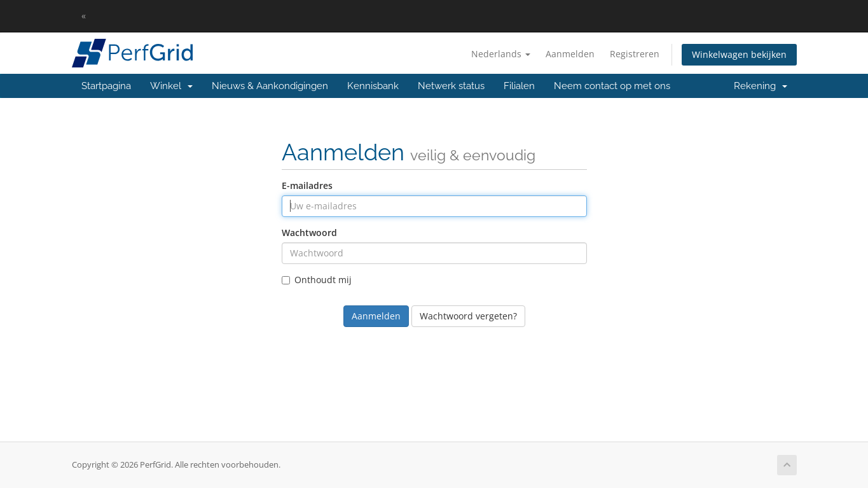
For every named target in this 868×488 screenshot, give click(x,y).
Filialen (519, 86)
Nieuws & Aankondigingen (270, 86)
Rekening (761, 86)
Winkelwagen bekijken (739, 54)
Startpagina (106, 86)
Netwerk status (451, 86)
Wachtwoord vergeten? (468, 316)
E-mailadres (307, 185)
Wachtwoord (309, 233)
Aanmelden (570, 54)
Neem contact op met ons (612, 86)
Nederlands (501, 54)
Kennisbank (373, 86)
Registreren (635, 54)
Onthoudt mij (317, 280)
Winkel (171, 86)
